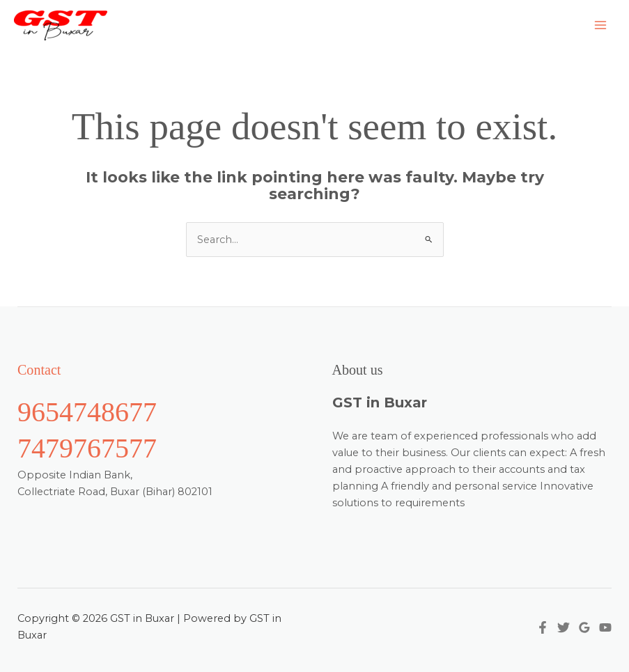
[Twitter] (564, 627)
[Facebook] (543, 627)
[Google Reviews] (584, 627)
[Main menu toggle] (600, 25)
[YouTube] (605, 627)
